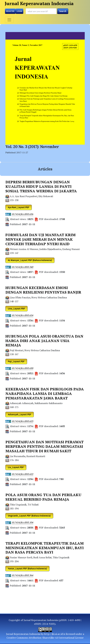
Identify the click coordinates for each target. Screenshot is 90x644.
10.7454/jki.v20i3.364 (22, 575)
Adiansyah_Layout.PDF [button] (20, 415)
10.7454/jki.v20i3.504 (22, 522)
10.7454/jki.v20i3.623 (22, 421)
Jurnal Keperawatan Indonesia (39, 3)
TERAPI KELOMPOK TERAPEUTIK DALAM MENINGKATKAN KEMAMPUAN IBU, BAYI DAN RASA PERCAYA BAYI (45, 548)
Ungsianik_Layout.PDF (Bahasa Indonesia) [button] (29, 516)
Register (10, 11)
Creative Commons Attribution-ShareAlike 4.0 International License (45, 638)
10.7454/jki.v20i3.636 (22, 214)
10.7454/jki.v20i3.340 (22, 267)
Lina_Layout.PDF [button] (16, 309)
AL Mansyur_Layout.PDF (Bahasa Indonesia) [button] (30, 260)
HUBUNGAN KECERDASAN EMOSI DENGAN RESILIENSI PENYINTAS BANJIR (43, 290)
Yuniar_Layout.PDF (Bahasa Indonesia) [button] (27, 569)
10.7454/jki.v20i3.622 (22, 474)
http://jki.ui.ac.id (53, 634)
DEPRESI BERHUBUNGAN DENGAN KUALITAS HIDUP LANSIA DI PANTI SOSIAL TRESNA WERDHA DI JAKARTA (41, 186)
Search (63, 11)
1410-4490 (74, 620)
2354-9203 (48, 624)
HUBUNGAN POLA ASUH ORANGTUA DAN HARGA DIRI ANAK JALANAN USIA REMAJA (44, 341)
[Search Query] (41, 11)
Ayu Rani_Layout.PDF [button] (19, 207)
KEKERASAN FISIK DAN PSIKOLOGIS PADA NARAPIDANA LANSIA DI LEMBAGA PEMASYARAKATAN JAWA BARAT (45, 394)
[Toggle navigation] (9, 20)
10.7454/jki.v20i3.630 (22, 368)
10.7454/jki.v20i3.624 (22, 315)
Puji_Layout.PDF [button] (16, 361)
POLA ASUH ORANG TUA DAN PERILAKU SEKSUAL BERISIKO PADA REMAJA (43, 497)
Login (19, 11)
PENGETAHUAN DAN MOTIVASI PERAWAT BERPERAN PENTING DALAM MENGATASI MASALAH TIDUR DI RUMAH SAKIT (45, 446)
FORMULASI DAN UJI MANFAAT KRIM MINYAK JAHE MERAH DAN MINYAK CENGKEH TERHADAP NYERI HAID (40, 239)
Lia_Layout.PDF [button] (16, 467)
